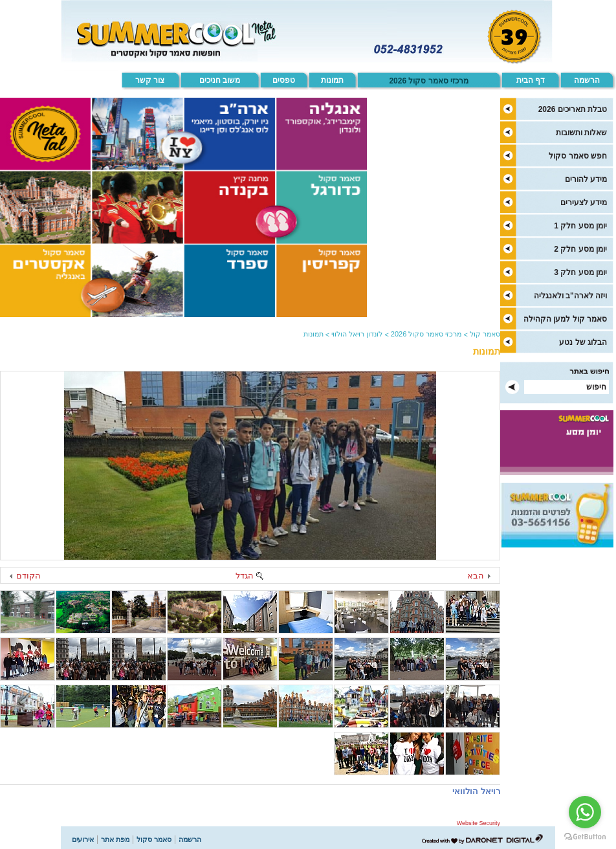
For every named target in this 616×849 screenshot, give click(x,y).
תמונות (332, 80)
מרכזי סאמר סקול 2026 (429, 81)
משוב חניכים (220, 80)
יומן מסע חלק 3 (580, 272)
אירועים (83, 839)
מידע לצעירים (584, 203)
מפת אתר (115, 839)
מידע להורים (586, 179)
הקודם (28, 576)
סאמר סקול (154, 839)
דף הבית (531, 80)
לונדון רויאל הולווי (357, 334)
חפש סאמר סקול (578, 156)
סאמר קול (485, 334)
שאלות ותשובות (581, 133)
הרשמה (587, 80)
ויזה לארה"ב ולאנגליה (570, 296)
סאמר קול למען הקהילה (565, 319)
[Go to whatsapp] (585, 812)
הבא (476, 576)
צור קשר (150, 80)
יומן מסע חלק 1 (580, 226)
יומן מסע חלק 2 (580, 249)
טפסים (284, 80)
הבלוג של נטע (583, 342)
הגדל (245, 576)
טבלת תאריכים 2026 (573, 109)
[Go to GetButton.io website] (585, 836)
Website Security (478, 823)
